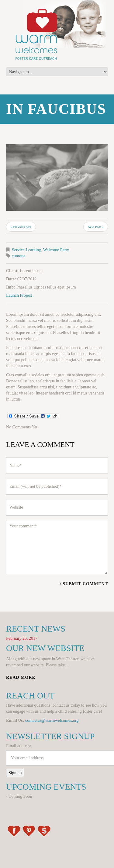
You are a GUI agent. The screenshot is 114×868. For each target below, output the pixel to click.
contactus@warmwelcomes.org (52, 720)
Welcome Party (56, 250)
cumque (19, 256)
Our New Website (45, 648)
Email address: (19, 746)
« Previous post (21, 227)
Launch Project (19, 295)
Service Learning (26, 250)
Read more (21, 677)
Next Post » (96, 227)
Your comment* (57, 547)
